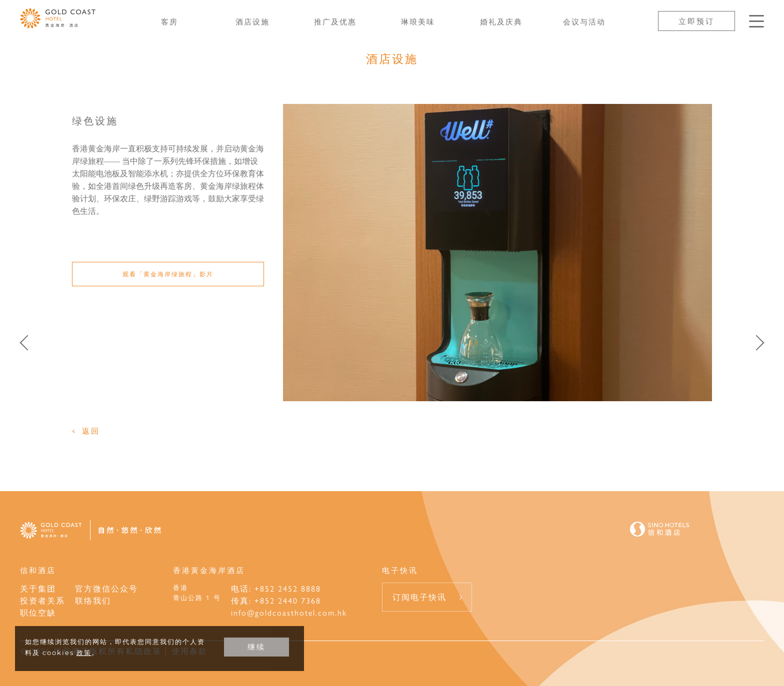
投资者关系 (42, 600)
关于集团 (38, 588)
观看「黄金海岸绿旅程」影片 (168, 274)
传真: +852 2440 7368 (276, 600)
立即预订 (696, 21)
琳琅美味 (418, 21)
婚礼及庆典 (501, 21)
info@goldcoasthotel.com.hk (289, 612)
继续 (256, 647)
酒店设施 (252, 21)
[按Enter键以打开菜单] (756, 21)
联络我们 (93, 600)
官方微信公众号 (106, 588)
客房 (169, 21)
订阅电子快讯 (419, 597)
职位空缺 (38, 612)
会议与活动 (584, 21)
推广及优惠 (335, 21)
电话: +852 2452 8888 (276, 588)
